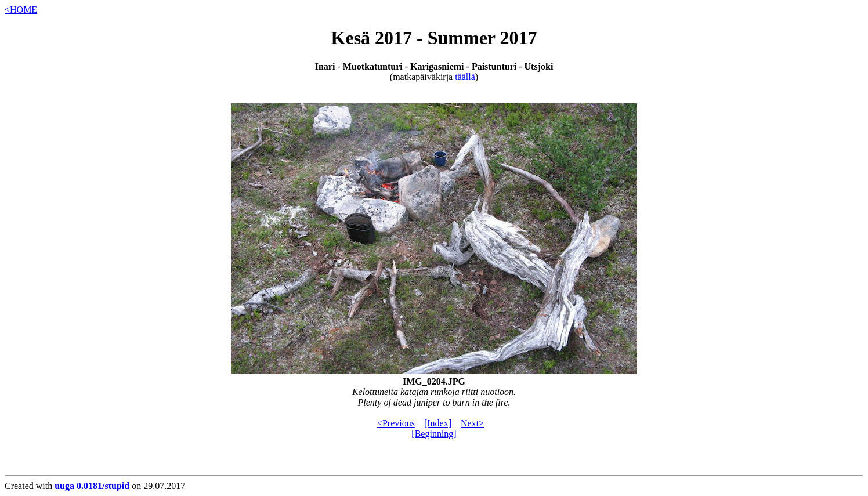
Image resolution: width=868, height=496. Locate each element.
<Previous (396, 423)
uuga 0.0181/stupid (92, 486)
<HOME (21, 10)
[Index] (438, 423)
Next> (472, 423)
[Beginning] (434, 434)
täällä (465, 77)
